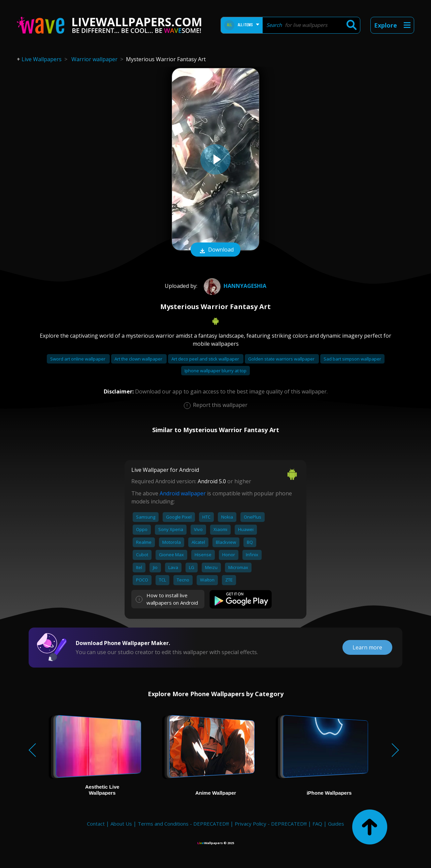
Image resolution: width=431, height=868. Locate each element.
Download (215, 250)
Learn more (367, 647)
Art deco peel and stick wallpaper (206, 359)
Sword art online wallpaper (78, 359)
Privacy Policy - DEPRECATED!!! (271, 824)
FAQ (317, 824)
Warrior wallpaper (94, 59)
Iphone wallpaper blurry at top (215, 371)
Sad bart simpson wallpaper (352, 359)
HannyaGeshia (234, 286)
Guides (336, 824)
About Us (121, 824)
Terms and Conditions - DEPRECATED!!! (183, 824)
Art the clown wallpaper (139, 359)
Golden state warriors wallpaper (282, 359)
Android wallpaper (183, 493)
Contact (96, 824)
